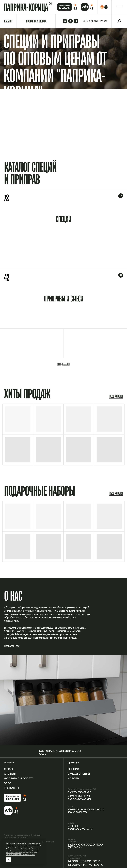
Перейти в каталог (113, 135)
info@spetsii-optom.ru (78, 863)
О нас (9, 769)
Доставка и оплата (13, 780)
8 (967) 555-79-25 (80, 792)
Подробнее (12, 646)
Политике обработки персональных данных (21, 855)
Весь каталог (63, 364)
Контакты (12, 791)
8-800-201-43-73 (79, 799)
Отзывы (10, 774)
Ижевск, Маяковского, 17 (81, 827)
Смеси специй (74, 775)
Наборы (74, 781)
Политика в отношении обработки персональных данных (22, 837)
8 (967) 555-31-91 (79, 796)
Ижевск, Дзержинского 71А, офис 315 (87, 811)
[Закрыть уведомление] (43, 842)
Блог (8, 786)
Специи (74, 769)
